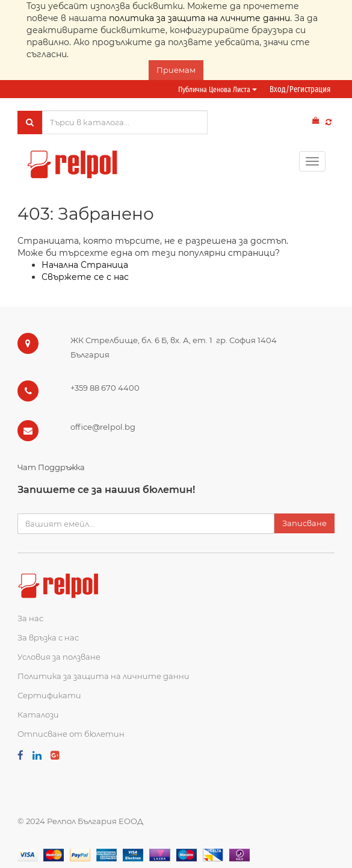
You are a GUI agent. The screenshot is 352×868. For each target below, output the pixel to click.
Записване (304, 523)
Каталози (38, 715)
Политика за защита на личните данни (103, 676)
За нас (30, 618)
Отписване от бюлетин (71, 734)
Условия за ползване (59, 657)
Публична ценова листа (218, 89)
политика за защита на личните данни (199, 18)
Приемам (176, 70)
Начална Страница (85, 265)
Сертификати (49, 695)
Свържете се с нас (85, 277)
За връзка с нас (48, 637)
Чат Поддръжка (51, 467)
